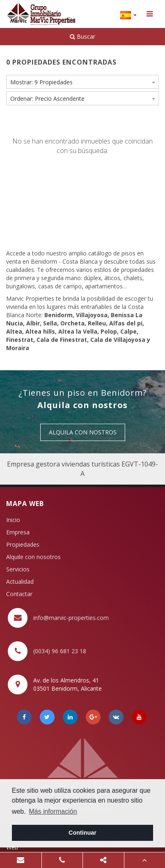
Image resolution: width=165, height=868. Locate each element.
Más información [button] (53, 811)
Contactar (19, 594)
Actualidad (20, 581)
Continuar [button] (82, 833)
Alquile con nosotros (33, 557)
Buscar (82, 36)
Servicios (18, 569)
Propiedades (23, 544)
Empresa (18, 532)
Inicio (13, 520)
